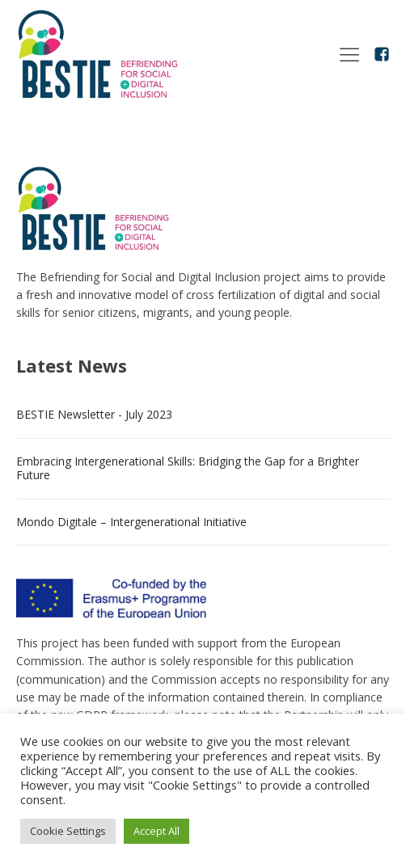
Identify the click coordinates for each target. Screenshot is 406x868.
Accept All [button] (156, 831)
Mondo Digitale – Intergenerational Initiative (131, 522)
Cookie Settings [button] (68, 831)
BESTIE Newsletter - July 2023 (94, 414)
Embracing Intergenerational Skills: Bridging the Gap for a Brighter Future (188, 468)
